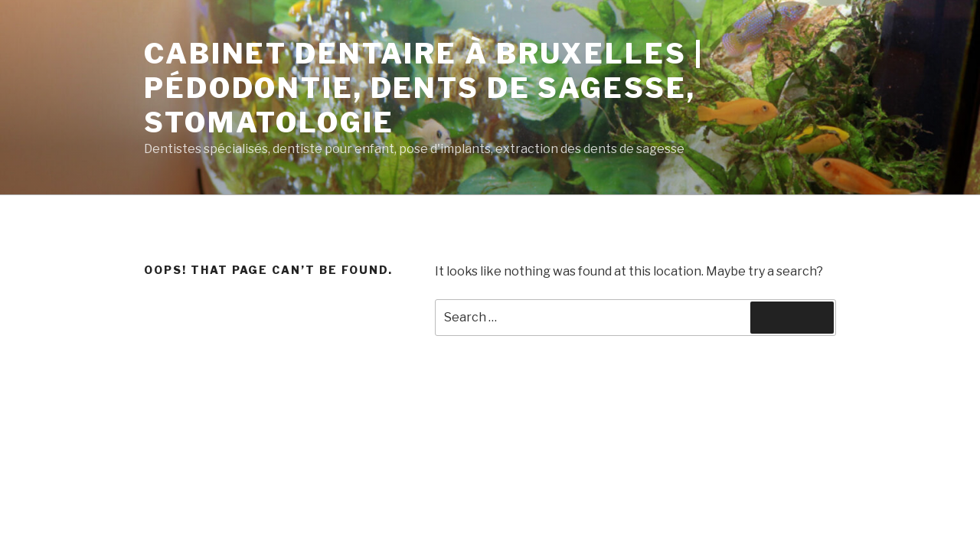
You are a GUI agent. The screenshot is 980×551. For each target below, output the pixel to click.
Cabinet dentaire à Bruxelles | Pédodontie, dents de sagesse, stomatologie (423, 88)
